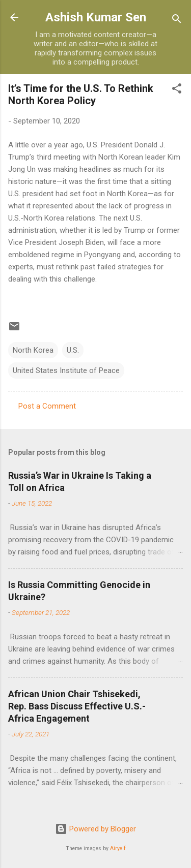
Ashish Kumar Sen (96, 17)
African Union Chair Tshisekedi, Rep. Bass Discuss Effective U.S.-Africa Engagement (77, 706)
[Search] (177, 21)
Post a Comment (47, 406)
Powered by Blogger (95, 829)
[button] (177, 90)
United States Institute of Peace (66, 370)
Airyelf (118, 848)
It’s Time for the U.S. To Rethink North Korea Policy (81, 95)
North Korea (33, 350)
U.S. (73, 350)
